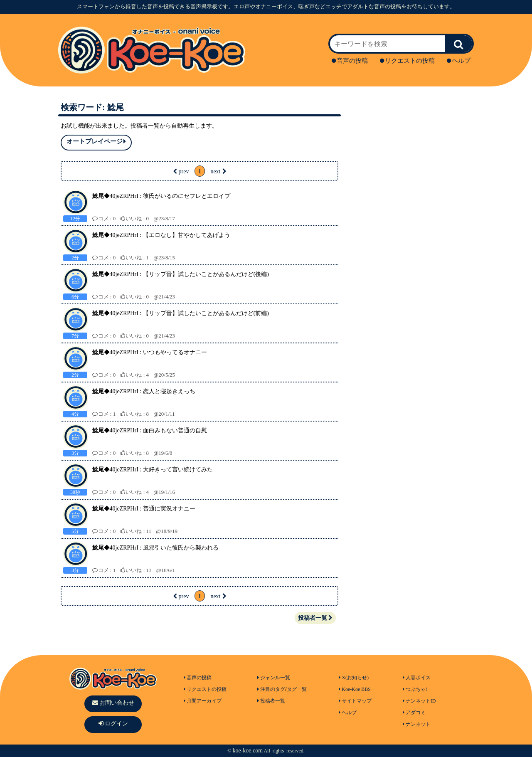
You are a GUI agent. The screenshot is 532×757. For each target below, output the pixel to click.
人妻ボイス (417, 678)
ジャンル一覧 (274, 678)
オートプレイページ (96, 142)
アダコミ (414, 713)
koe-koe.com (248, 751)
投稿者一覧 (315, 618)
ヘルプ (459, 61)
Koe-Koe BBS (355, 689)
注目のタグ (271, 689)
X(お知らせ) (354, 678)
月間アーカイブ (203, 701)
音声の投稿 (350, 61)
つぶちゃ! (415, 689)
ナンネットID (419, 701)
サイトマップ (355, 701)
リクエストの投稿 (407, 61)
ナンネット (417, 724)
